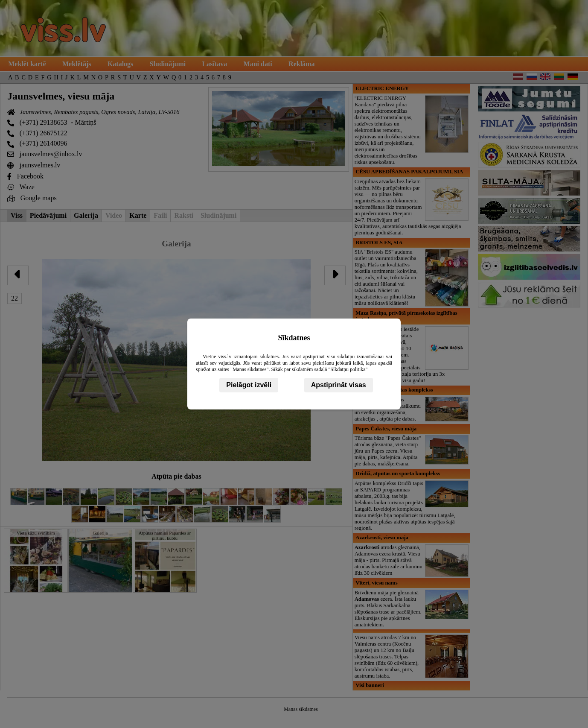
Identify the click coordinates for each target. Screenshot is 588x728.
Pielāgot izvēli (249, 385)
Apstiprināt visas (339, 385)
